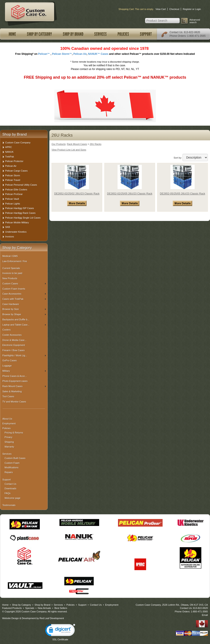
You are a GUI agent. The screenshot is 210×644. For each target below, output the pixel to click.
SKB (8, 227)
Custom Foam (12, 463)
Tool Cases (8, 396)
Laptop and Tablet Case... (24, 325)
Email (205, 615)
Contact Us (176, 32)
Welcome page (12, 498)
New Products (10, 278)
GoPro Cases (10, 360)
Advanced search (195, 21)
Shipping (9, 442)
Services (100, 34)
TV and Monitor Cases (14, 402)
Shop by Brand (73, 34)
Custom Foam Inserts (14, 289)
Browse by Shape (24, 314)
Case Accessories (24, 294)
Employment (9, 423)
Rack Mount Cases (24, 386)
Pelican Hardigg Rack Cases (20, 213)
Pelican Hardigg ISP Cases (19, 208)
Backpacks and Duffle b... (16, 320)
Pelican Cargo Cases (16, 171)
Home (12, 34)
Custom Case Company (18, 143)
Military (24, 371)
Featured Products (12, 608)
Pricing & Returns (14, 433)
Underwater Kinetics (16, 232)
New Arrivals (44, 608)
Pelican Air (11, 166)
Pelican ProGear (14, 194)
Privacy (8, 437)
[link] (60, 631)
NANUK (9, 152)
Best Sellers (61, 608)
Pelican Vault (12, 199)
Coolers (6, 330)
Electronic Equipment (14, 345)
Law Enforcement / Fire (15, 261)
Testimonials (9, 505)
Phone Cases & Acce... (15, 376)
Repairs (9, 472)
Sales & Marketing (12, 391)
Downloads (10, 488)
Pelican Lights (13, 204)
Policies (123, 34)
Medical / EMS (10, 256)
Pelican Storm (13, 175)
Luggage (7, 366)
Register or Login (192, 9)
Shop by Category (39, 34)
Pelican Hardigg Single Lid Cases (23, 218)
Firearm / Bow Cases (14, 350)
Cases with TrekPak (24, 299)
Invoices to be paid (12, 273)
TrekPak (10, 157)
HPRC (9, 147)
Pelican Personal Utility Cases (21, 185)
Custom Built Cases (15, 458)
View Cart (161, 9)
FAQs (8, 493)
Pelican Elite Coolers (16, 190)
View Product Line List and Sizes (69, 150)
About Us (7, 419)
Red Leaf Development (52, 618)
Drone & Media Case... (14, 340)
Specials (30, 608)
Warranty (9, 447)
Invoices (10, 237)
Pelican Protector (14, 161)
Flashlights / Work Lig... (24, 355)
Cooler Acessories (12, 335)
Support (146, 34)
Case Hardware (11, 304)
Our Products (59, 144)
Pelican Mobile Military (17, 222)
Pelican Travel (13, 180)
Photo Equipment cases (15, 381)
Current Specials (11, 268)
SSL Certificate (60, 639)
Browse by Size (24, 309)
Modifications (11, 467)
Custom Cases (24, 284)
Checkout (174, 9)
